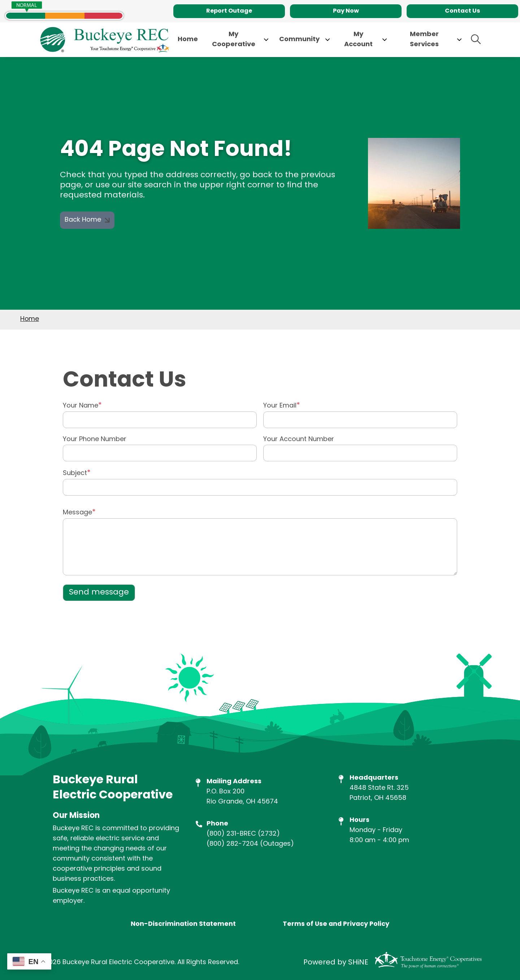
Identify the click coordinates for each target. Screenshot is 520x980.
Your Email (280, 406)
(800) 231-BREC (231, 834)
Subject (75, 473)
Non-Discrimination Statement (182, 924)
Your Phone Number (95, 440)
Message (77, 513)
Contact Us (462, 11)
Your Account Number (299, 440)
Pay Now (346, 11)
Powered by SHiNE (336, 963)
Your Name (81, 406)
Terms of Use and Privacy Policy (336, 924)
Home (30, 319)
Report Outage (229, 11)
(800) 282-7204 (232, 844)
